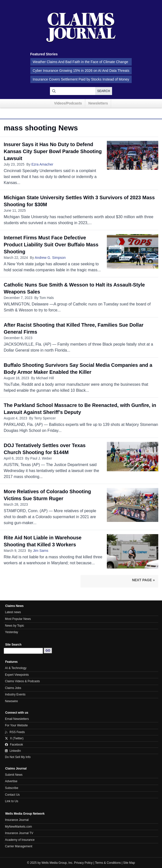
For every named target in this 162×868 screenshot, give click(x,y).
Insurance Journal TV (19, 833)
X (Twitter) (14, 738)
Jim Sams (41, 551)
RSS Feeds (15, 732)
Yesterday (12, 632)
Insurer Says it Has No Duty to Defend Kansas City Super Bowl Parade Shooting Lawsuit (53, 151)
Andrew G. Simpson (50, 258)
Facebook (14, 745)
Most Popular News (18, 619)
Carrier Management (19, 846)
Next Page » (143, 580)
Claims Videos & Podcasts (22, 681)
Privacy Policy (83, 863)
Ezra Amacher (42, 164)
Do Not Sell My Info (18, 757)
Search (104, 91)
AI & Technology (16, 668)
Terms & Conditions (108, 863)
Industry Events (15, 694)
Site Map (129, 863)
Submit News (14, 775)
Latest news (13, 612)
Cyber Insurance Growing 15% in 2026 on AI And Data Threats (81, 71)
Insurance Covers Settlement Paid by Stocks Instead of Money (81, 79)
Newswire (11, 701)
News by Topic (15, 626)
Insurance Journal (17, 820)
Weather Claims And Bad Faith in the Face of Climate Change (81, 62)
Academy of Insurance (20, 840)
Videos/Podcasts (68, 103)
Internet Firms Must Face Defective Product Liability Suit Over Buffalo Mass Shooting (51, 245)
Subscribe (12, 788)
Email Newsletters (17, 719)
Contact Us (12, 795)
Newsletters (98, 103)
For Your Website (16, 725)
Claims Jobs (13, 688)
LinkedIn (13, 751)
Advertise (11, 781)
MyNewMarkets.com (19, 827)
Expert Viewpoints (17, 675)
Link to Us (12, 801)
